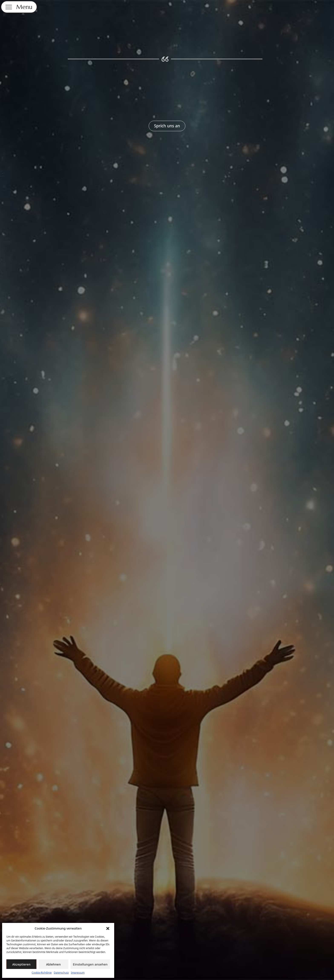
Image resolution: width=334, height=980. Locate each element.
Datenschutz (61, 973)
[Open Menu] (9, 7)
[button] (108, 928)
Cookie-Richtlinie (42, 973)
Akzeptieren (21, 964)
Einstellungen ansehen (90, 964)
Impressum (78, 973)
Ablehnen (54, 964)
